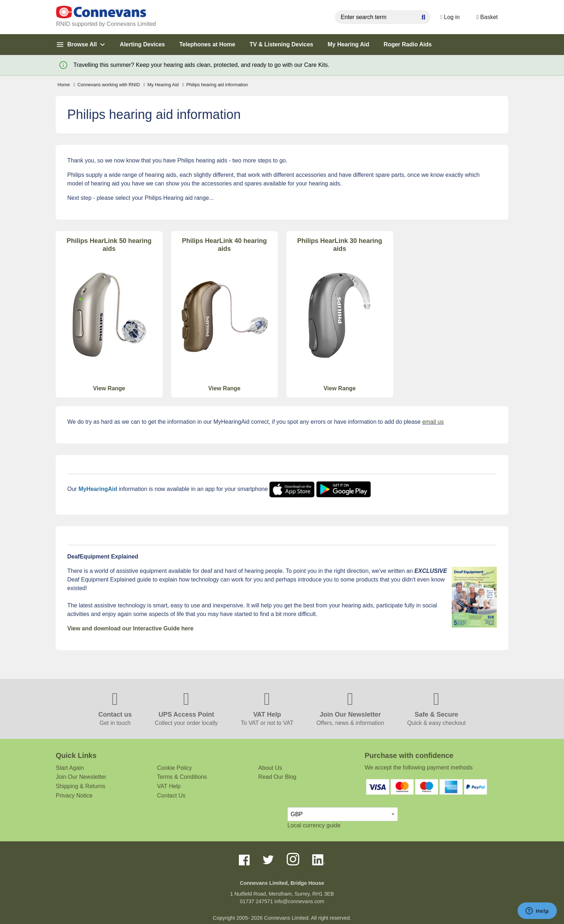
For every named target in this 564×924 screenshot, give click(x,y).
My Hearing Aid (161, 85)
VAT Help (169, 786)
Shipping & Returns (81, 786)
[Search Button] (417, 16)
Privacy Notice (74, 796)
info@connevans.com (299, 901)
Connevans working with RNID (107, 85)
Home (64, 85)
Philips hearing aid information (215, 85)
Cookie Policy (175, 768)
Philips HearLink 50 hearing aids (109, 245)
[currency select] (343, 814)
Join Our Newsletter (81, 777)
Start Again (70, 768)
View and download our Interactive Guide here (130, 628)
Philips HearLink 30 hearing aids (340, 245)
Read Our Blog (277, 777)
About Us (270, 768)
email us (433, 422)
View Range (109, 388)
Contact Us (171, 796)
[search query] (376, 17)
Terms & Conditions (182, 777)
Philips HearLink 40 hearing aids (224, 245)
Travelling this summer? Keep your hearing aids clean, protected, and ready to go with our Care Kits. (201, 65)
